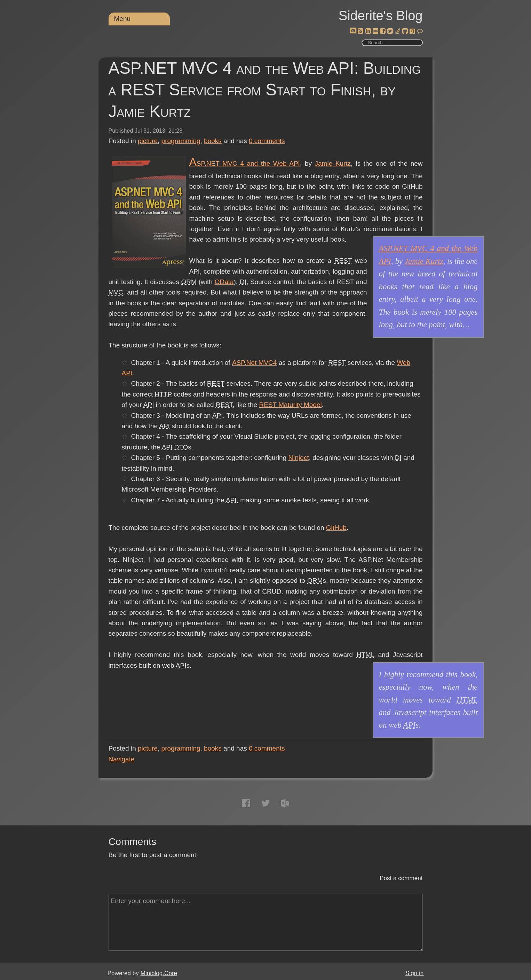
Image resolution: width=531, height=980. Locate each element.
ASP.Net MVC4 (254, 363)
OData (224, 282)
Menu (122, 19)
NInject (299, 458)
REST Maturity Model (291, 405)
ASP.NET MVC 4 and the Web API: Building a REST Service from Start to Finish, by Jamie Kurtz (265, 90)
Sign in (414, 973)
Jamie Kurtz (333, 163)
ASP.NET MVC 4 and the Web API (245, 163)
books (213, 141)
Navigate (122, 759)
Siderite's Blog (381, 16)
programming (181, 141)
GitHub (336, 528)
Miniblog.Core (159, 973)
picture (148, 141)
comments (267, 141)
